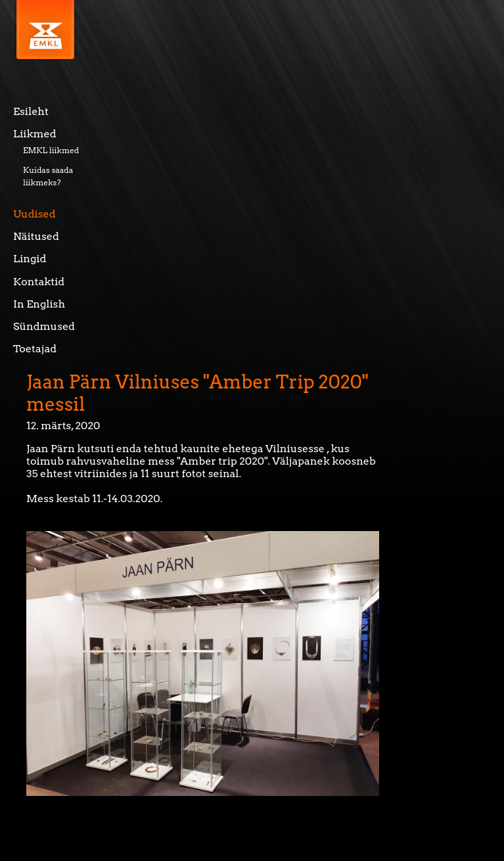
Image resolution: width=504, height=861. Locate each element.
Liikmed (35, 134)
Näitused (36, 236)
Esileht (31, 111)
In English (39, 304)
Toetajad (35, 349)
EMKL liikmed (51, 150)
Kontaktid (39, 282)
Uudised (34, 214)
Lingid (30, 259)
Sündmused (44, 326)
